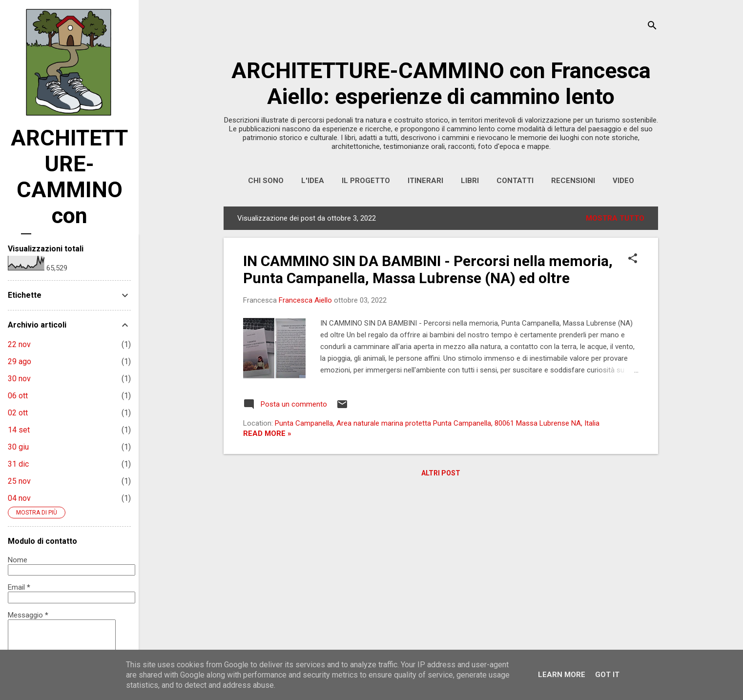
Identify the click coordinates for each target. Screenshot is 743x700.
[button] (633, 259)
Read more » (267, 433)
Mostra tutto (615, 218)
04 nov (19, 498)
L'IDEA (313, 181)
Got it (607, 675)
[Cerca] (652, 27)
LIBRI (470, 181)
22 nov (19, 344)
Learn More (562, 675)
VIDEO (623, 181)
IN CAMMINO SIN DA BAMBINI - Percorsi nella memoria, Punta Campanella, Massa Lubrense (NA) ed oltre (428, 269)
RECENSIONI (573, 181)
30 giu (18, 447)
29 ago (20, 361)
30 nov (19, 379)
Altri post (441, 473)
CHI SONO (266, 181)
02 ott (18, 413)
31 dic (18, 464)
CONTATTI (515, 181)
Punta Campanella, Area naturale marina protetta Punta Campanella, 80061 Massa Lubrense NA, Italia (437, 423)
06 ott (18, 396)
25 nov (19, 481)
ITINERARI (425, 181)
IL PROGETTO (366, 181)
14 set (19, 430)
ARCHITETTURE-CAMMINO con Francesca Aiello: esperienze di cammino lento (441, 83)
